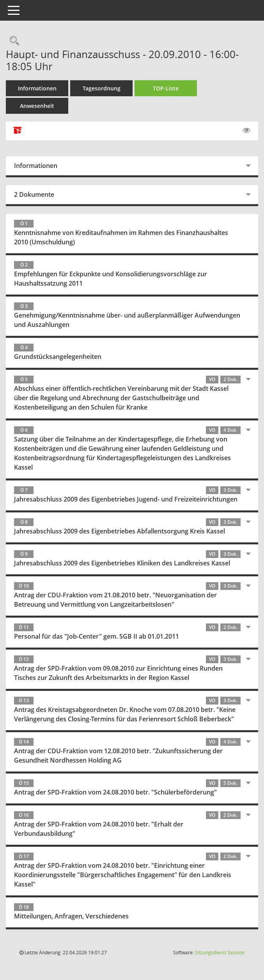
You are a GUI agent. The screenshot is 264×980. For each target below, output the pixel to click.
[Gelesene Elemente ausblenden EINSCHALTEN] (246, 131)
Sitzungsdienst (220, 953)
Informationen (37, 88)
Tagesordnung (102, 88)
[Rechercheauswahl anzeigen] (12, 41)
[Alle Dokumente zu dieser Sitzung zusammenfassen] (18, 131)
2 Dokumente (34, 194)
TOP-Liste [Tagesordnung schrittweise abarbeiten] (166, 88)
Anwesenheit (37, 106)
